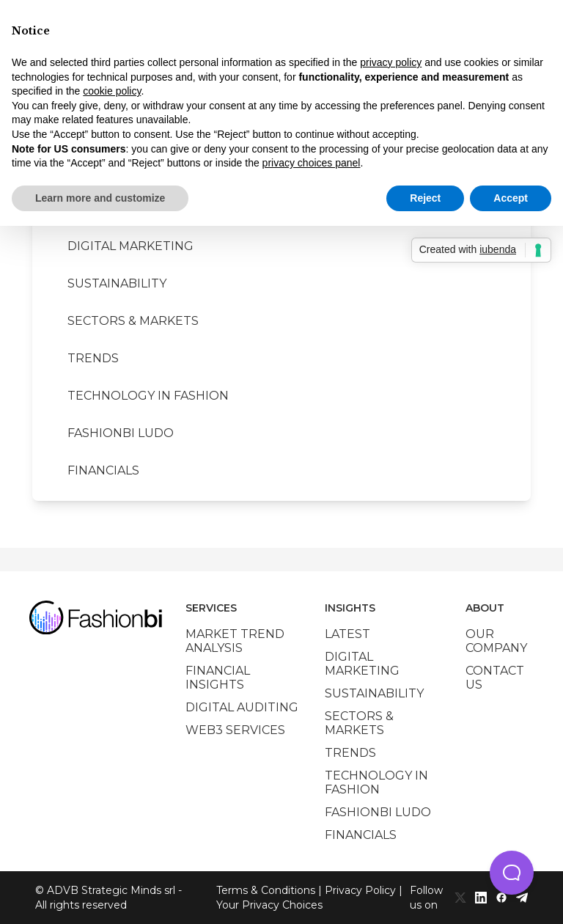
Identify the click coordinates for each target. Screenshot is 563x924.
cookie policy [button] (112, 91)
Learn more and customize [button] (100, 198)
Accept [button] (511, 198)
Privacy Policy (360, 890)
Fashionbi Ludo (121, 433)
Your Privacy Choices (269, 905)
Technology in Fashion (148, 396)
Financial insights (218, 678)
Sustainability (117, 283)
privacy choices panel (312, 163)
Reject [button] (425, 198)
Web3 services (235, 730)
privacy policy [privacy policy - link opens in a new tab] (391, 62)
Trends (93, 358)
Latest (347, 634)
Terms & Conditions (266, 890)
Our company (496, 641)
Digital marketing (130, 246)
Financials (103, 470)
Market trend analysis (235, 641)
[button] (512, 873)
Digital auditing (242, 707)
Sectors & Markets (133, 321)
